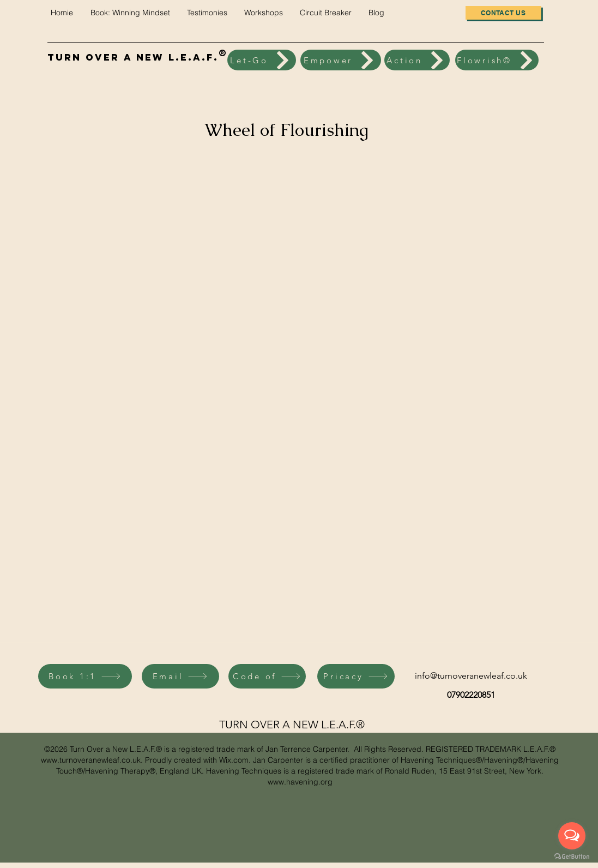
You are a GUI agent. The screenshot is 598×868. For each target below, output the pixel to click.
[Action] (417, 60)
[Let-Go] (262, 60)
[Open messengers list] (572, 836)
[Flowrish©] (497, 60)
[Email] (180, 676)
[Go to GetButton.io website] (572, 857)
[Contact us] (503, 13)
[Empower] (341, 60)
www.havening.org (300, 782)
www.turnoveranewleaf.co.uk (91, 760)
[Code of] (267, 676)
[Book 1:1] (85, 676)
